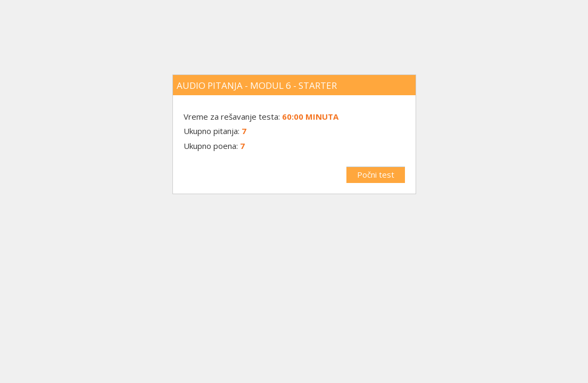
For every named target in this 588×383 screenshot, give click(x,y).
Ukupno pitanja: (212, 131)
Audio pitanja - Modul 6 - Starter (257, 85)
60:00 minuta (310, 116)
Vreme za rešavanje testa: (233, 116)
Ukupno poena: (211, 146)
